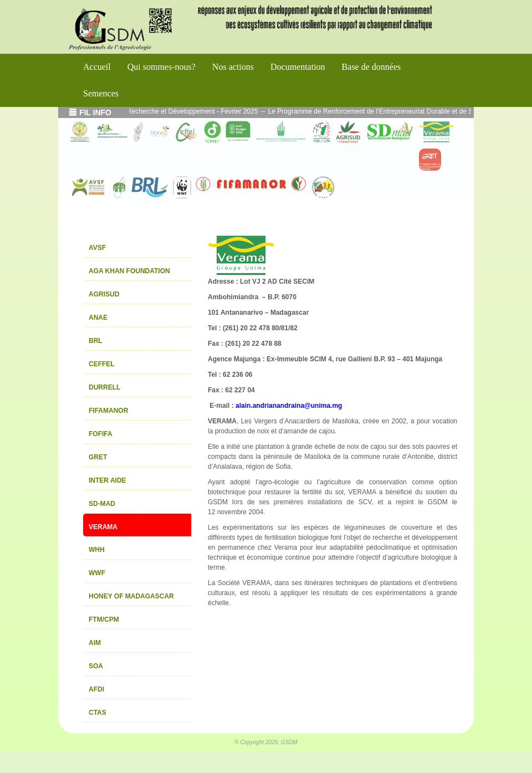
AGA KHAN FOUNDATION (129, 271)
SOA (96, 666)
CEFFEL (102, 364)
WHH (97, 550)
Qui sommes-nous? (162, 67)
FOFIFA (101, 434)
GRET (98, 457)
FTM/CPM (104, 620)
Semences (101, 93)
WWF (97, 573)
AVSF (97, 248)
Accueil (97, 67)
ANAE (98, 318)
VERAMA (103, 527)
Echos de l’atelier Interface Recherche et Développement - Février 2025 (161, 111)
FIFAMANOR (108, 411)
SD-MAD (102, 504)
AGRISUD (104, 294)
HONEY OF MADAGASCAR (131, 596)
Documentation (298, 67)
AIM (95, 643)
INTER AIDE (108, 480)
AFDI (96, 689)
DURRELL (104, 387)
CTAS (98, 713)
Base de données (372, 67)
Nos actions (233, 67)
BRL (96, 341)
